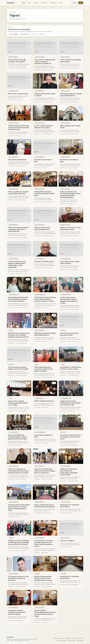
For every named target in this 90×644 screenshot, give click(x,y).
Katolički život (45, 3)
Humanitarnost (53, 3)
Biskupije (37, 3)
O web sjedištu (80, 641)
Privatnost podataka (62, 641)
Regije (29, 3)
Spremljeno (81, 638)
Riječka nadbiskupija (40, 295)
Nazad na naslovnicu (25, 34)
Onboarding (68, 638)
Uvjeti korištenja (71, 641)
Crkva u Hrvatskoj (14, 57)
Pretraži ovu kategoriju (14, 34)
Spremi (28, 42)
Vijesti (24, 3)
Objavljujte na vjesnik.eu (59, 638)
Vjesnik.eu (11, 3)
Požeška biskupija (39, 398)
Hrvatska (63, 432)
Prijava (81, 3)
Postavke (75, 638)
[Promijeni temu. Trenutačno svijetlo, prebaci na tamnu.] (74, 3)
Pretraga (61, 3)
